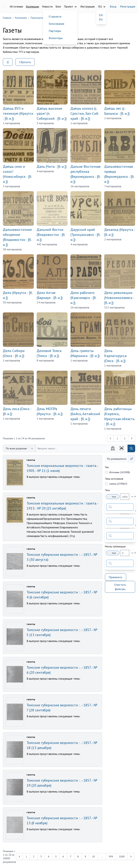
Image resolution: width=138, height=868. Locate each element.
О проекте (55, 16)
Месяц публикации (115, 546)
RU (101, 19)
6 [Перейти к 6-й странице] (63, 857)
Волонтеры (56, 38)
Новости (47, 6)
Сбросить (25, 62)
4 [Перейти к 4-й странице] (49, 857)
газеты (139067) (118, 484)
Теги (107, 490)
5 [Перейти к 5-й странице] (56, 857)
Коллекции (32, 6)
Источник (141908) (120, 472)
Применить (116, 577)
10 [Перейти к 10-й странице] (93, 857)
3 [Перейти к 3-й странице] (41, 857)
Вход (113, 6)
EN (101, 15)
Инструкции (88, 6)
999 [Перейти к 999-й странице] (111, 857)
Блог (58, 6)
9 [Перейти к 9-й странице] (85, 857)
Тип (107, 467)
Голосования (56, 24)
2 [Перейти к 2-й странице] (125, 438)
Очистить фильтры (120, 587)
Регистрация (128, 6)
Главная (7, 18)
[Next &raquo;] (132, 438)
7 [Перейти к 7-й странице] (71, 857)
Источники (16, 6)
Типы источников (114, 479)
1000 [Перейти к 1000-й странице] (122, 857)
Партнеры (55, 31)
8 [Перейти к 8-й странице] (78, 857)
